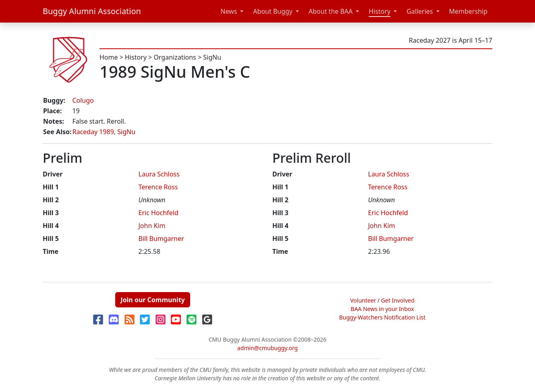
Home (109, 57)
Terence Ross (158, 187)
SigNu (212, 57)
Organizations (175, 57)
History (379, 11)
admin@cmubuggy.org (267, 348)
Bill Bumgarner (161, 239)
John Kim (152, 226)
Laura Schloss (159, 174)
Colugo (83, 100)
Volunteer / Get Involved (382, 300)
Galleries (420, 11)
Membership (469, 11)
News (229, 11)
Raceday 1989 (93, 132)
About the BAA (331, 11)
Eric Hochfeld (159, 213)
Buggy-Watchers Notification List (383, 317)
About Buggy (273, 11)
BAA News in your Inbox (382, 309)
